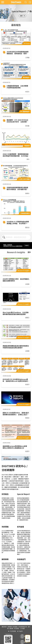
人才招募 (22, 628)
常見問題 (16, 628)
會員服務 (15, 627)
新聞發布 (10, 627)
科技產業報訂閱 (23, 627)
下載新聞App (8, 634)
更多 (22, 16)
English (21, 631)
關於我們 (4, 627)
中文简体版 (13, 631)
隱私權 (11, 628)
